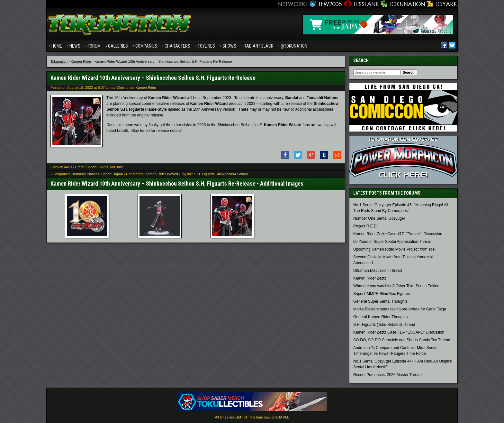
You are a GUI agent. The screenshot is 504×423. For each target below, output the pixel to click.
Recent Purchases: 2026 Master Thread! (388, 375)
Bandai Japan (112, 174)
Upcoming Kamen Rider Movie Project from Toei (394, 249)
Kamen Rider (81, 61)
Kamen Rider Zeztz (370, 278)
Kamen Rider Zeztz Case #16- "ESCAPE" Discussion (399, 332)
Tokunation (59, 61)
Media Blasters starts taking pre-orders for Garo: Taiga (400, 309)
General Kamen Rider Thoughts (380, 317)
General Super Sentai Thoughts (380, 301)
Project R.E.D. (365, 226)
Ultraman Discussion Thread (378, 271)
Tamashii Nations (86, 174)
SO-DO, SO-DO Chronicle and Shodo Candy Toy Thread (402, 340)
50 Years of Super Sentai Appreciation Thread (392, 242)
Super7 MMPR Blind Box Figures (382, 294)
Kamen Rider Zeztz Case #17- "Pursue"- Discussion (398, 234)
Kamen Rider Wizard (162, 174)
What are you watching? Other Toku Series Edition (396, 286)
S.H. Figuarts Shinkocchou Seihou (221, 174)
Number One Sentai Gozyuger (379, 218)
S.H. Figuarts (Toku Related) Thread (384, 325)
